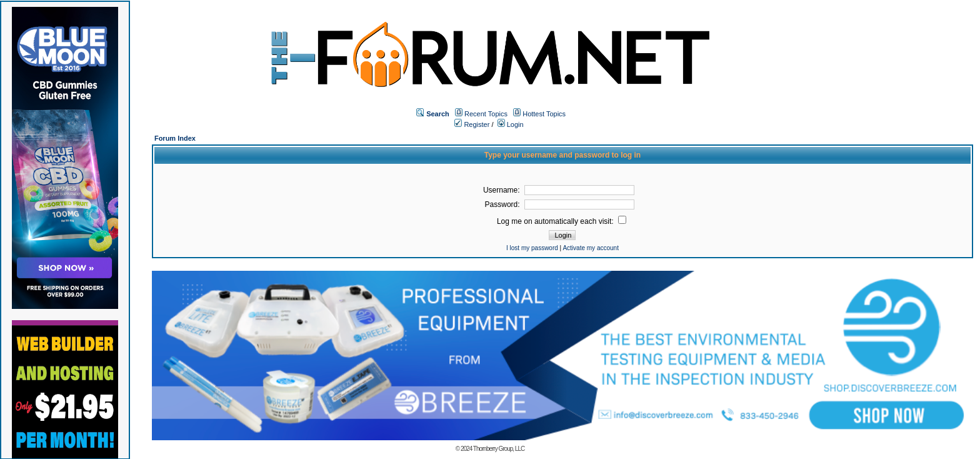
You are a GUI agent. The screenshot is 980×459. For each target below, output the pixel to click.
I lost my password (532, 248)
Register (472, 124)
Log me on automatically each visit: (562, 221)
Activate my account (590, 248)
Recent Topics (486, 114)
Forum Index (175, 138)
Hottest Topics (544, 114)
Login (511, 124)
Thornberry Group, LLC (499, 449)
